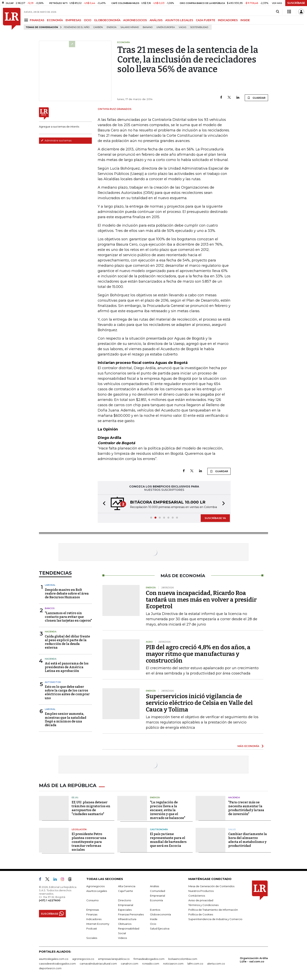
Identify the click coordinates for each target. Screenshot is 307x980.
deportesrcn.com (50, 968)
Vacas (182, 27)
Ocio (153, 924)
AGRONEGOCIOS (135, 20)
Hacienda (51, 632)
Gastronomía (159, 829)
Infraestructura (127, 919)
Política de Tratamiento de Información (213, 910)
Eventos (155, 910)
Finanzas (92, 914)
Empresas (93, 910)
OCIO (88, 20)
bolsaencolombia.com (183, 959)
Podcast (92, 928)
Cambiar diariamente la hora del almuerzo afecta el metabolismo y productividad (248, 840)
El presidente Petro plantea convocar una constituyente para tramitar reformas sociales (89, 842)
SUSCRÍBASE (296, 3)
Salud (232, 829)
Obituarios (125, 924)
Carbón (98, 27)
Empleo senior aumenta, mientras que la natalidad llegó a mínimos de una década (65, 719)
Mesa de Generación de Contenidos (211, 886)
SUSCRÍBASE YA (215, 518)
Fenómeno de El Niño (77, 27)
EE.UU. (75, 797)
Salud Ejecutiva (160, 928)
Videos (122, 938)
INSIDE (245, 20)
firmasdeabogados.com (149, 959)
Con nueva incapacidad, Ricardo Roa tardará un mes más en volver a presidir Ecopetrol (201, 600)
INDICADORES (228, 20)
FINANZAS (37, 20)
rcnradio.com (151, 964)
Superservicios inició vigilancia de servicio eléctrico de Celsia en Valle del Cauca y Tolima (199, 703)
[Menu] (27, 20)
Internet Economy (98, 924)
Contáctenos (197, 896)
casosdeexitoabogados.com (57, 964)
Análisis (154, 886)
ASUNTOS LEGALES (179, 20)
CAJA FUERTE (205, 20)
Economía (156, 900)
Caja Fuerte (126, 891)
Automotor (53, 682)
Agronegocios (95, 886)
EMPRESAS (73, 20)
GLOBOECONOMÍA (107, 20)
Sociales (92, 938)
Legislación (79, 829)
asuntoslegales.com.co (54, 959)
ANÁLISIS (156, 20)
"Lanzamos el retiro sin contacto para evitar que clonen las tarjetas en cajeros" (68, 617)
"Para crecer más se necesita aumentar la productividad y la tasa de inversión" (246, 808)
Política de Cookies (201, 914)
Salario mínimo (130, 27)
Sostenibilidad (199, 27)
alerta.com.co (216, 964)
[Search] (278, 12)
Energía (112, 27)
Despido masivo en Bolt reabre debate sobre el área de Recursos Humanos (67, 594)
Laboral (50, 585)
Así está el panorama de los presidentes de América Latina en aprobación (67, 667)
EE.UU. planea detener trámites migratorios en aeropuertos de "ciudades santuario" (91, 808)
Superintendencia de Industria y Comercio (215, 919)
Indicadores (94, 919)
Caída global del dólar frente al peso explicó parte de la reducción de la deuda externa (67, 642)
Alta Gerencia (127, 886)
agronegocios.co (83, 959)
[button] (103, 504)
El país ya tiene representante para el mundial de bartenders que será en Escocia (168, 840)
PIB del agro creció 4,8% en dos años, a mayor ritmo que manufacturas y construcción (198, 654)
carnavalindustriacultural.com (98, 964)
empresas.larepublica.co (114, 959)
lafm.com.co (195, 964)
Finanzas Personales (131, 914)
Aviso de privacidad (201, 900)
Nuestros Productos (201, 891)
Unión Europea (166, 27)
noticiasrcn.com (173, 964)
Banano (148, 27)
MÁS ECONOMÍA (248, 746)
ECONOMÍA (55, 20)
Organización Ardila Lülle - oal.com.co (254, 960)
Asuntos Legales (97, 891)
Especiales (125, 910)
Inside (154, 919)
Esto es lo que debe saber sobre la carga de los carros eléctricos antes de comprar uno (67, 692)
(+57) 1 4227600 (50, 900)
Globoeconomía (160, 914)
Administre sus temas (56, 140)
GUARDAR (256, 98)
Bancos (50, 608)
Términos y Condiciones (203, 905)
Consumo (93, 900)
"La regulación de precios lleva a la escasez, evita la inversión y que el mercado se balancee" (168, 810)
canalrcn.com (130, 964)
